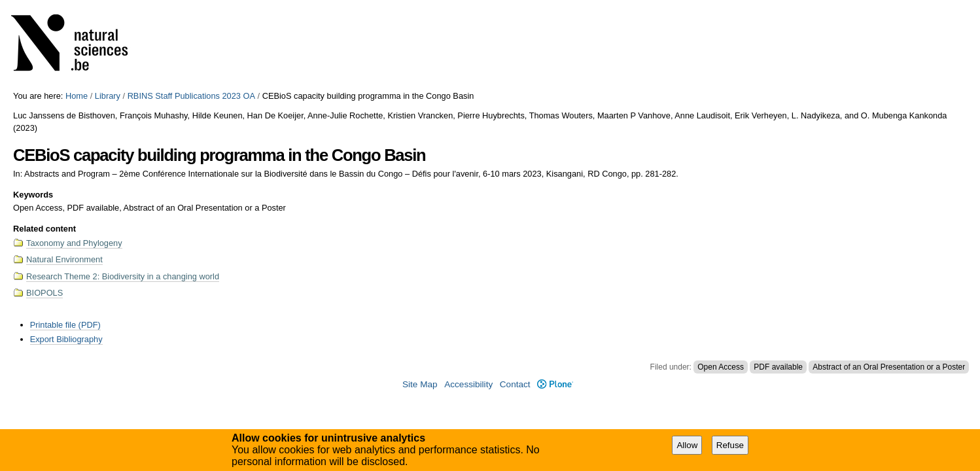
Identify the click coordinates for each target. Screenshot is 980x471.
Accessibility (468, 384)
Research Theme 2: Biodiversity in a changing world (123, 276)
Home (77, 96)
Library (108, 96)
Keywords (33, 195)
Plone (555, 384)
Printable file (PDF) (65, 325)
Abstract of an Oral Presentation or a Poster (889, 367)
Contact (515, 384)
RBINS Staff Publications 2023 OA (191, 96)
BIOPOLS (44, 293)
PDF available (778, 367)
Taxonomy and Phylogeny (74, 243)
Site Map (420, 384)
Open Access (721, 367)
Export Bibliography (66, 339)
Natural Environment (64, 259)
